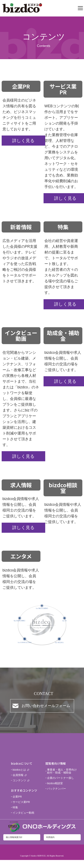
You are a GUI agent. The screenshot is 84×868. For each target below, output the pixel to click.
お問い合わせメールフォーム (46, 706)
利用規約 (50, 837)
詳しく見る (23, 141)
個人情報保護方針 (14, 837)
